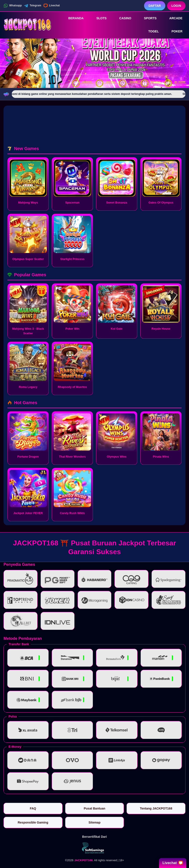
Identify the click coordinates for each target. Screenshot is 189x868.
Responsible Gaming (33, 822)
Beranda (73, 18)
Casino (122, 18)
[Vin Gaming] (94, 848)
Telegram (32, 6)
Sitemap (94, 822)
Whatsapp (13, 6)
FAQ (33, 808)
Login (176, 6)
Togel (150, 32)
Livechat (52, 6)
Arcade (173, 18)
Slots (98, 18)
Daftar (155, 6)
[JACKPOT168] (28, 25)
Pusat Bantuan (94, 808)
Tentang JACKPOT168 (156, 808)
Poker (174, 32)
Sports (147, 18)
